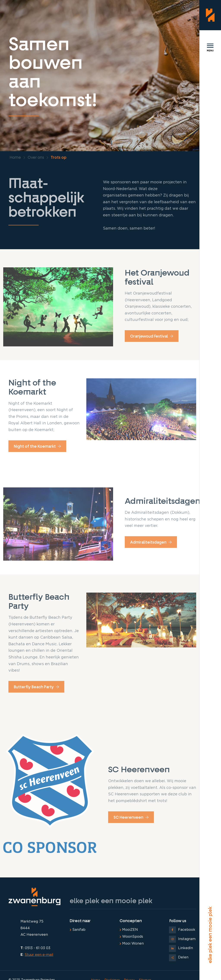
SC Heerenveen (131, 817)
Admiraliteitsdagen (151, 542)
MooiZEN (129, 930)
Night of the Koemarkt (37, 446)
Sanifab (78, 930)
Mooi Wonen (132, 944)
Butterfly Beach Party (36, 687)
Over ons (36, 157)
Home (15, 157)
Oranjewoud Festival (152, 336)
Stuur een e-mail (39, 955)
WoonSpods (131, 937)
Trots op (59, 157)
